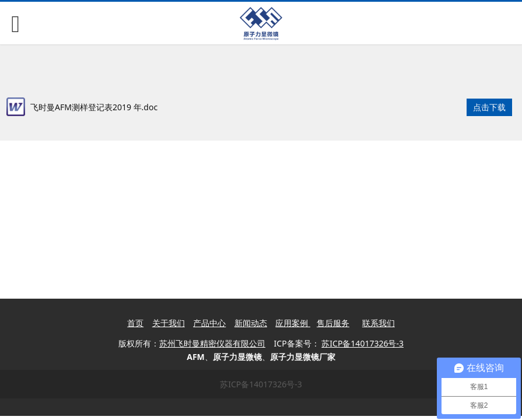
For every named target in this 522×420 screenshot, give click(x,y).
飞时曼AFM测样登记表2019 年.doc (94, 107)
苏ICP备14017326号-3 (261, 384)
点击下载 (489, 107)
